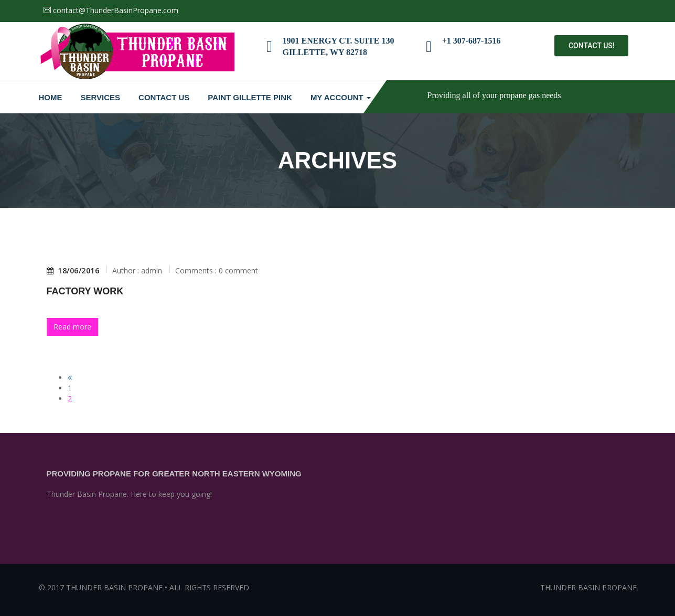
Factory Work (85, 291)
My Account (341, 97)
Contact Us (164, 97)
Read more (72, 327)
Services (101, 97)
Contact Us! (592, 46)
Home (51, 97)
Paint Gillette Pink (250, 97)
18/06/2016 (73, 271)
